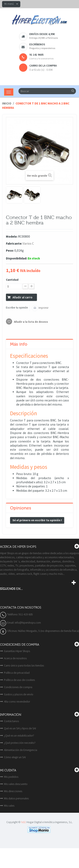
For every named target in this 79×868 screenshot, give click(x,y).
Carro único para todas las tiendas (24, 665)
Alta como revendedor (17, 701)
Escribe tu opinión (17, 307)
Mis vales (9, 806)
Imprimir (43, 308)
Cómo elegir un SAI (15, 757)
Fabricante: (14, 243)
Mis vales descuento (16, 784)
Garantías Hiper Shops (17, 651)
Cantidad (12, 280)
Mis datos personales (16, 798)
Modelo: (12, 236)
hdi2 (23, 822)
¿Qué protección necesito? (20, 743)
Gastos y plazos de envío (19, 694)
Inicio (7, 103)
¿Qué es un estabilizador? (19, 735)
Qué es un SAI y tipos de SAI (20, 728)
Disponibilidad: (17, 258)
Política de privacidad (17, 673)
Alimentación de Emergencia (21, 750)
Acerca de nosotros (15, 658)
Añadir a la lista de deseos (31, 322)
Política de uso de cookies (19, 680)
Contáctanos (11, 721)
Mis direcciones (13, 791)
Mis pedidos (11, 777)
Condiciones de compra (18, 687)
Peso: (10, 250)
